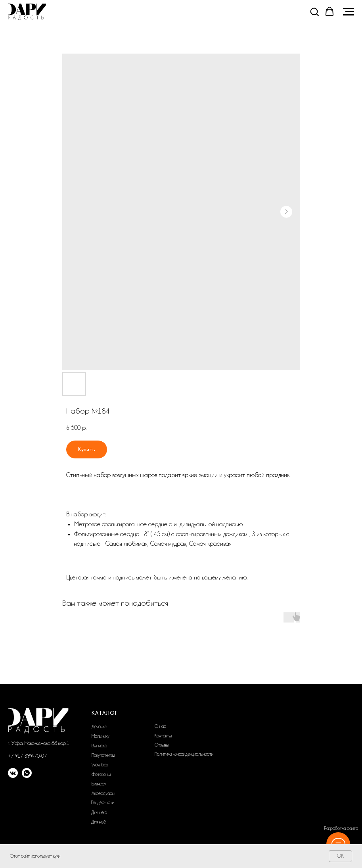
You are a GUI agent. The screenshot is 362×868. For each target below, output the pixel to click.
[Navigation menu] (349, 12)
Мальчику (101, 736)
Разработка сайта (341, 828)
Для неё (99, 822)
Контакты (163, 736)
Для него (99, 812)
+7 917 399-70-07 (27, 756)
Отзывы (162, 745)
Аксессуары (103, 793)
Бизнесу (99, 784)
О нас (160, 726)
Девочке (99, 727)
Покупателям (103, 755)
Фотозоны (101, 774)
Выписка (99, 746)
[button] (314, 12)
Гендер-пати (103, 803)
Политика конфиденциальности (184, 754)
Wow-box (100, 765)
